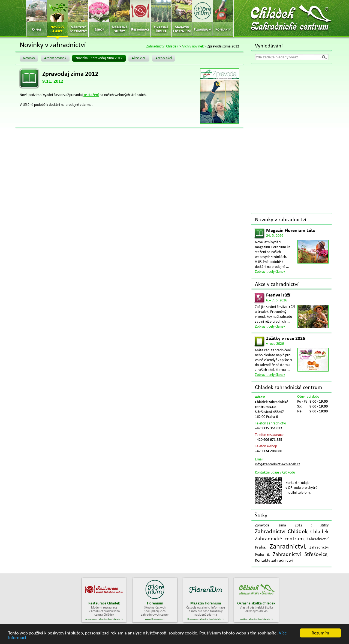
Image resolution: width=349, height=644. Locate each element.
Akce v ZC (139, 58)
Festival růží (278, 295)
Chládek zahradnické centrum (288, 388)
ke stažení (91, 95)
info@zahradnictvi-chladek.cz (278, 464)
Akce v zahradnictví (277, 284)
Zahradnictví (287, 547)
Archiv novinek (193, 47)
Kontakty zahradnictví (274, 561)
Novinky (29, 58)
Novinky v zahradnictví (281, 220)
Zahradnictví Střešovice (300, 555)
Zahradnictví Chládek (162, 47)
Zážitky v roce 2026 (286, 339)
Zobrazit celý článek (270, 272)
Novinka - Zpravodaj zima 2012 (99, 58)
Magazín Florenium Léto (291, 231)
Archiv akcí (164, 58)
